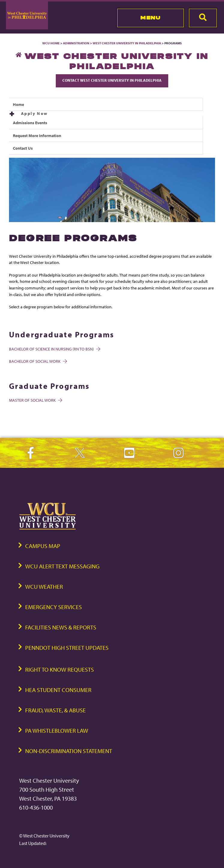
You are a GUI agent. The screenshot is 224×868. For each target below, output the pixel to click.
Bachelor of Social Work (38, 361)
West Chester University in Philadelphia (127, 43)
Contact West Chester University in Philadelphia (112, 80)
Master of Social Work (35, 400)
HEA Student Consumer (58, 690)
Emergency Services (54, 607)
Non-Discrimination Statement (69, 751)
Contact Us (23, 148)
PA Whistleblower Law (57, 730)
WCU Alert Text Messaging (62, 566)
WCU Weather (44, 586)
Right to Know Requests (60, 669)
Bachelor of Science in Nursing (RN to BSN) (54, 349)
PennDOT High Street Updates (67, 648)
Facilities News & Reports (61, 627)
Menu (150, 18)
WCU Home (51, 43)
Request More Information (37, 135)
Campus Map (43, 546)
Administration (76, 43)
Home (18, 104)
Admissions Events (30, 123)
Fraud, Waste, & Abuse (55, 710)
